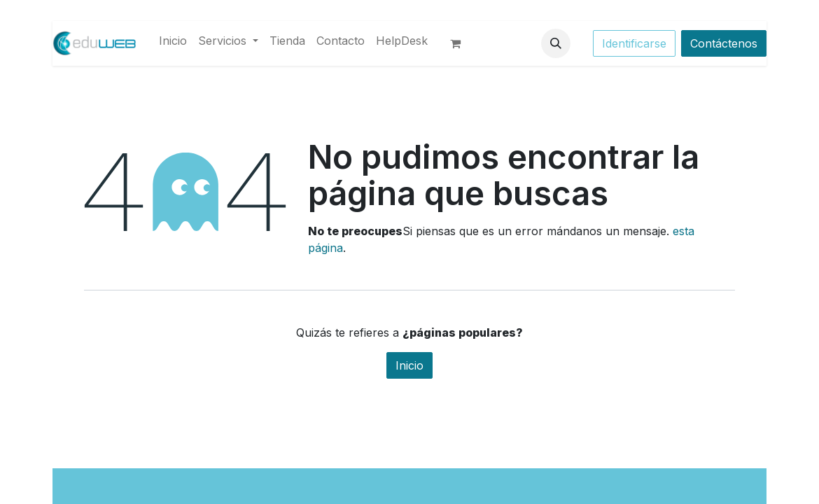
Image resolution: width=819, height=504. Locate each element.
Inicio (409, 365)
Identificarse (634, 43)
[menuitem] (173, 41)
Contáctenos (724, 43)
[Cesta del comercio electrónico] (461, 43)
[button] (556, 43)
